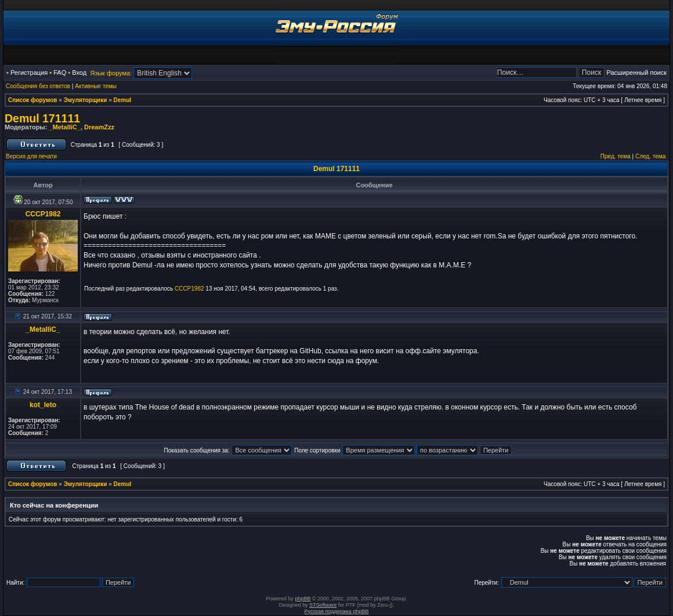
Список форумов (33, 100)
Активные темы (96, 86)
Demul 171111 (42, 118)
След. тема (650, 156)
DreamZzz (99, 127)
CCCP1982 (43, 214)
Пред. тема (616, 156)
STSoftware (323, 605)
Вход (79, 73)
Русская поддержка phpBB (337, 611)
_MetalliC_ (64, 127)
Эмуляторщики (86, 100)
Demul (123, 100)
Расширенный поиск (636, 73)
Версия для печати (31, 156)
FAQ (60, 73)
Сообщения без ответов (38, 86)
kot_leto (43, 405)
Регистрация (29, 73)
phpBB (303, 599)
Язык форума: (111, 73)
